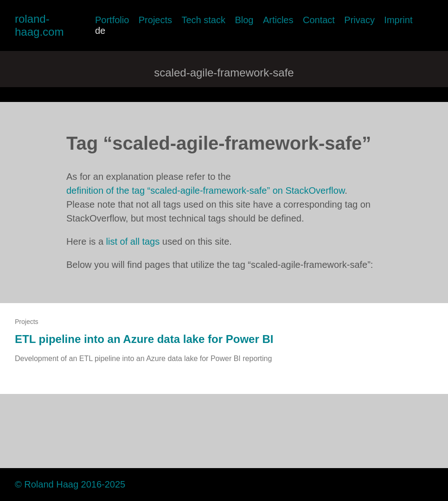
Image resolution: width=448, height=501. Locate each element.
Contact (319, 20)
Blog (244, 20)
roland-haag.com (39, 25)
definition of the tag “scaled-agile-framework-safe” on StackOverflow (205, 190)
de (100, 31)
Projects (155, 20)
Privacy (359, 20)
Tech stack (203, 20)
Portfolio (112, 20)
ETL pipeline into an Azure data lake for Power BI (144, 339)
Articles (278, 20)
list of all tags (133, 241)
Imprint (398, 20)
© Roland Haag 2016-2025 (70, 484)
